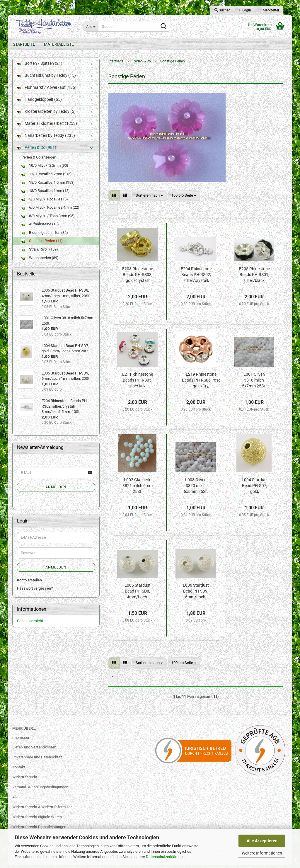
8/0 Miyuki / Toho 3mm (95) (48, 219)
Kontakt (19, 770)
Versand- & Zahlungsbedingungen (40, 790)
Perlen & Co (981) (37, 150)
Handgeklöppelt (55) (39, 102)
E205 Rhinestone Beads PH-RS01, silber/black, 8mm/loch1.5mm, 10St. (254, 278)
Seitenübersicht (30, 624)
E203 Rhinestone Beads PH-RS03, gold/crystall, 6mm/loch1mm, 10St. (138, 278)
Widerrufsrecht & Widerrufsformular (42, 810)
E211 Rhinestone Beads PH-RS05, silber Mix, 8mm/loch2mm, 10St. (138, 384)
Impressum (22, 740)
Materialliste (59, 44)
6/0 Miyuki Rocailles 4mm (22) (50, 210)
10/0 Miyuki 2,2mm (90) (45, 169)
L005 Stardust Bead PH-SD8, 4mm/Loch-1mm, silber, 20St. (138, 595)
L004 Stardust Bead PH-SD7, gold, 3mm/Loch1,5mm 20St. (255, 489)
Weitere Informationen (262, 853)
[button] (114, 199)
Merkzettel (269, 10)
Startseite (24, 44)
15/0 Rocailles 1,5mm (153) (48, 185)
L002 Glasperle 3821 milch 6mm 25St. (138, 489)
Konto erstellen (29, 583)
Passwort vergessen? (35, 591)
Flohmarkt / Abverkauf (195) (47, 90)
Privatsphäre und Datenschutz (37, 760)
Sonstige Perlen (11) (42, 244)
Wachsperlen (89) (40, 261)
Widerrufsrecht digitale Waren (37, 820)
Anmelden (56, 490)
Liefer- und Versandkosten (34, 750)
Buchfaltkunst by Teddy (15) (46, 78)
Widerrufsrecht (25, 780)
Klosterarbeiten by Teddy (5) (46, 114)
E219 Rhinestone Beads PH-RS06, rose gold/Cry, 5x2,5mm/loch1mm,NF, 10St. (201, 384)
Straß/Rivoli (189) (40, 252)
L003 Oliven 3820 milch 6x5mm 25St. (196, 489)
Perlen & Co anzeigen (39, 160)
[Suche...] (91, 26)
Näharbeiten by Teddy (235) (46, 138)
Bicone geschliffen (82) (45, 235)
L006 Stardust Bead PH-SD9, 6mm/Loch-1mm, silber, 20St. (196, 595)
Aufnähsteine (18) (40, 227)
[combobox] (149, 199)
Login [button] (245, 10)
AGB (16, 800)
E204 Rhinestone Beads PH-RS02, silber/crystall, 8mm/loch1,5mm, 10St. (196, 278)
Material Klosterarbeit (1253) (47, 126)
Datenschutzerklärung (164, 857)
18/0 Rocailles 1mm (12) (46, 194)
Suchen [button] (223, 10)
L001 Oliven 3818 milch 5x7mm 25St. (254, 383)
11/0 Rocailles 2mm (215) (47, 177)
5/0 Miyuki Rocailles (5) (45, 202)
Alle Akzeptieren (262, 841)
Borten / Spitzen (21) (40, 66)
